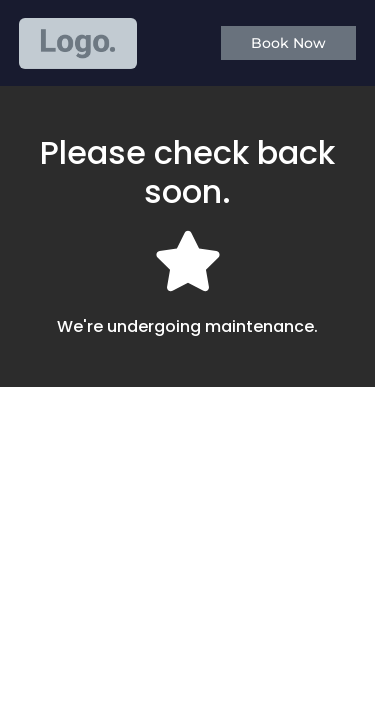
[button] (288, 43)
